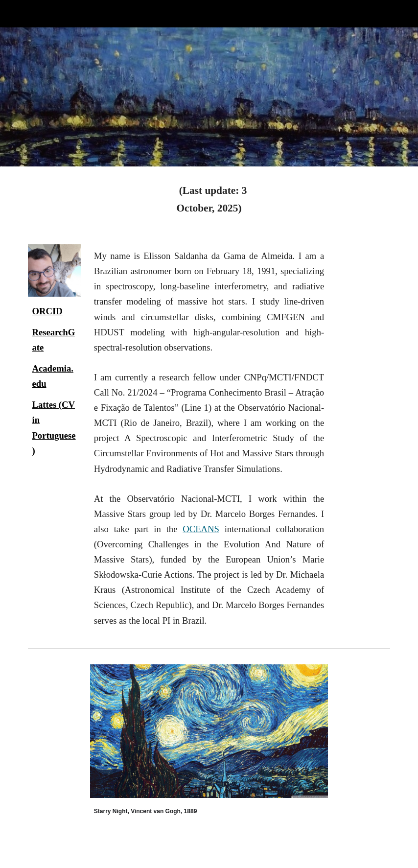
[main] (209, 199)
